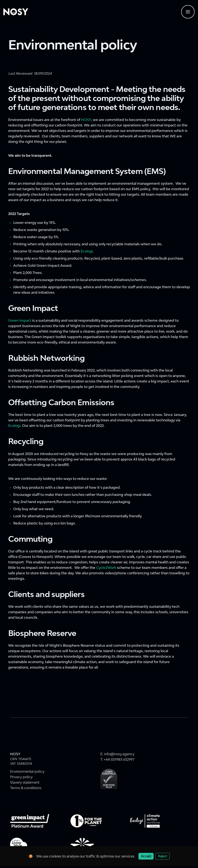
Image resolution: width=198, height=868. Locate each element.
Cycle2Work (106, 568)
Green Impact (20, 320)
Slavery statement (25, 782)
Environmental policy (27, 771)
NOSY (86, 120)
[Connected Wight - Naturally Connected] (82, 844)
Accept (146, 856)
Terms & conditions (26, 788)
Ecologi (87, 251)
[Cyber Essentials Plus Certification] (109, 779)
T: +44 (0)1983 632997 (117, 759)
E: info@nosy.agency (117, 754)
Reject (162, 856)
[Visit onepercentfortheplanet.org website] (86, 821)
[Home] (16, 12)
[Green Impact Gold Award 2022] (30, 821)
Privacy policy (21, 777)
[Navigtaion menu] (188, 12)
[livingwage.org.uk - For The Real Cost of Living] (19, 844)
